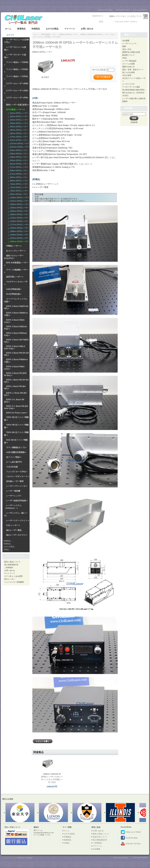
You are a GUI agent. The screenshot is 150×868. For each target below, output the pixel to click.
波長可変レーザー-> (15, 277)
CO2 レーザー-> (13, 525)
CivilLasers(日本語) (105, 10)
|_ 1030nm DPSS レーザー (18, 198)
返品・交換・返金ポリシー (133, 69)
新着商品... (8, 544)
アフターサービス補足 (131, 87)
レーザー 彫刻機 (13, 491)
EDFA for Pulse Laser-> (17, 413)
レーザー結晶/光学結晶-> (17, 501)
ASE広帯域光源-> (14, 289)
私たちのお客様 (129, 72)
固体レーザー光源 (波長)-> (18, 105)
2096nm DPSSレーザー (68, 34)
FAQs (125, 58)
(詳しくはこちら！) (83, 164)
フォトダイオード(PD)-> (17, 472)
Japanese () (97, 16)
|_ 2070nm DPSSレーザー (18, 238)
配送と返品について (12, 562)
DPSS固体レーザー (49, 34)
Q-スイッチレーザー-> (16, 251)
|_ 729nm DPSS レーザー (18, 191)
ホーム (8, 29)
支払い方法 (127, 49)
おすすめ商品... (10, 547)
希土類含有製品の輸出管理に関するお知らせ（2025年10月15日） (134, 93)
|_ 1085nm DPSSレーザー (18, 214)
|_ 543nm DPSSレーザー (17, 157)
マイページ (70, 29)
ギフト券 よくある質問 (13, 576)
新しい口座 (142, 22)
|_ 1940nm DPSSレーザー (18, 235)
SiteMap (29, 858)
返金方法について (100, 837)
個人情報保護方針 (11, 565)
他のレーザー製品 (14, 530)
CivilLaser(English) (123, 10)
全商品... (7, 549)
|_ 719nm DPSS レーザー (18, 184)
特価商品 (36, 29)
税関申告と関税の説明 (131, 52)
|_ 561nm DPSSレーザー (17, 164)
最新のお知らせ (129, 67)
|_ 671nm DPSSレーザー (17, 174)
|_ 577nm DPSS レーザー (18, 167)
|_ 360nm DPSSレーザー (17, 130)
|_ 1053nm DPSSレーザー (18, 208)
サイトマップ (10, 573)
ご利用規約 (9, 568)
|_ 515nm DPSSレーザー (17, 140)
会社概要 (126, 41)
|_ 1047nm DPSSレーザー (18, 201)
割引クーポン (10, 579)
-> (15, 110)
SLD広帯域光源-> (14, 294)
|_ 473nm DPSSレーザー (17, 137)
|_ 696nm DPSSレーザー (17, 177)
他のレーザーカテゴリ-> (17, 535)
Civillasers (21, 858)
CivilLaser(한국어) (140, 10)
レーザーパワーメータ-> (17, 486)
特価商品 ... (8, 541)
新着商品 (21, 29)
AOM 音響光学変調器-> (16, 452)
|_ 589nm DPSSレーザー (17, 171)
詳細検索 (134, 122)
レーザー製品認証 (129, 61)
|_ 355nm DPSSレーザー (17, 127)
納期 (124, 46)
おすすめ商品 (52, 29)
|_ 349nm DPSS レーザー (18, 123)
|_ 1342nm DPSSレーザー (18, 228)
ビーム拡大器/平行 (14, 462)
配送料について (129, 55)
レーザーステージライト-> (18, 521)
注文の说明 (127, 75)
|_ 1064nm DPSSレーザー (18, 211)
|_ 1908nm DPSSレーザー (18, 231)
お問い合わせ (87, 29)
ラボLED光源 (12, 467)
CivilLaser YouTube (131, 844)
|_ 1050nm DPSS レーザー (18, 204)
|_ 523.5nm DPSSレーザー (18, 143)
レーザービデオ (129, 84)
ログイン (108, 22)
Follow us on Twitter (131, 832)
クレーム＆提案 (129, 64)
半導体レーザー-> (14, 246)
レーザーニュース (129, 43)
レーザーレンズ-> (14, 496)
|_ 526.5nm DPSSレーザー (18, 147)
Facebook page (129, 838)
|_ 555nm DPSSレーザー (17, 160)
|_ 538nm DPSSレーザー (17, 154)
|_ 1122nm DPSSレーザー (18, 218)
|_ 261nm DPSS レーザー (18, 113)
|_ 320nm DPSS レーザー (18, 120)
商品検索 (128, 108)
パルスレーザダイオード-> (18, 476)
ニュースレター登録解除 (14, 582)
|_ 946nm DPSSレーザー (17, 194)
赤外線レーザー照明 (15, 481)
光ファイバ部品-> (14, 457)
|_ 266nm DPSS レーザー (18, 116)
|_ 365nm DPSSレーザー (17, 133)
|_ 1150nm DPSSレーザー (18, 221)
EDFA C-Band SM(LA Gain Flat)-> (15, 347)
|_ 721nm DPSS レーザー (18, 187)
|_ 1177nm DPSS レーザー (18, 225)
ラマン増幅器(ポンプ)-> (16, 448)
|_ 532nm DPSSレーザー (17, 150)
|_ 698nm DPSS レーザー (18, 181)
